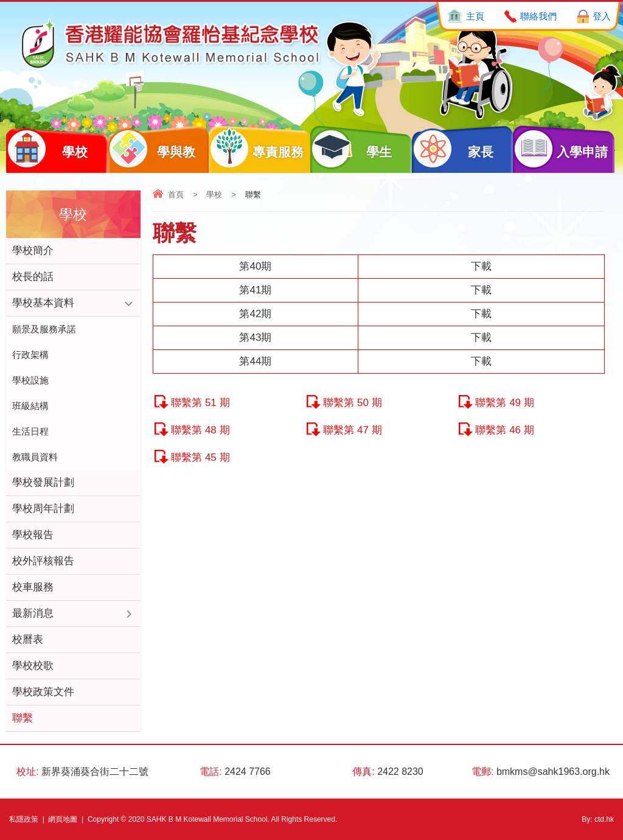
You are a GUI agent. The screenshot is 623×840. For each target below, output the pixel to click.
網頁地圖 (63, 819)
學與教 (152, 149)
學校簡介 (33, 250)
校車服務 (33, 587)
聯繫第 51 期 (200, 403)
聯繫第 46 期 (504, 430)
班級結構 (30, 406)
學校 (47, 149)
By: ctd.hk (598, 819)
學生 (351, 149)
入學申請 (560, 149)
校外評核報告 (43, 561)
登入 (602, 16)
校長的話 (33, 277)
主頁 (475, 16)
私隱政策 (24, 819)
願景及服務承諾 (44, 329)
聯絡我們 (538, 16)
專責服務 (256, 149)
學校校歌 (33, 666)
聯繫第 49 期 (504, 403)
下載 (481, 266)
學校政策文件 (43, 692)
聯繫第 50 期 (352, 403)
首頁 (176, 194)
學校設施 (30, 380)
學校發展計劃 (43, 482)
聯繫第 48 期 (200, 430)
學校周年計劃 (43, 509)
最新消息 (33, 613)
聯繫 (23, 718)
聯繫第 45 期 (200, 457)
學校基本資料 (43, 303)
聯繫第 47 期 (352, 430)
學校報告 (33, 535)
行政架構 (30, 355)
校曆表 (28, 639)
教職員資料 (35, 457)
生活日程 (30, 431)
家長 (453, 149)
